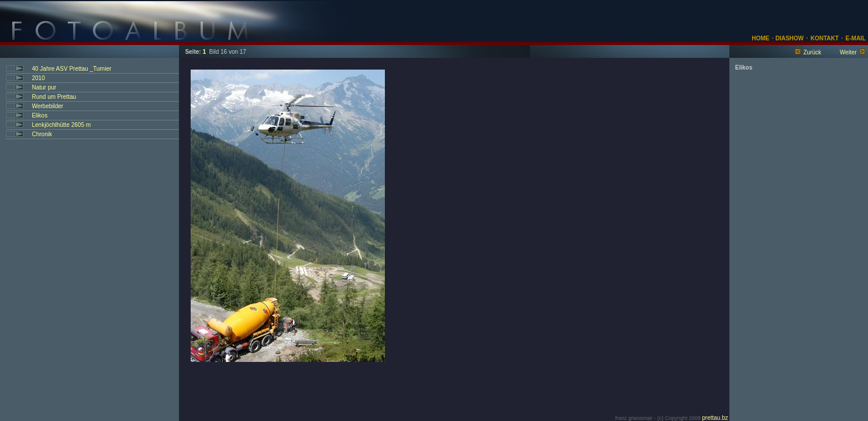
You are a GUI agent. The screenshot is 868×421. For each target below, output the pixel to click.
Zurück (812, 52)
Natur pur (44, 87)
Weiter (848, 52)
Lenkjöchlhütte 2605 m (61, 125)
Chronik (42, 134)
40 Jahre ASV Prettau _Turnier (71, 69)
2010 (38, 78)
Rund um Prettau (54, 97)
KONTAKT (825, 38)
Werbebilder (47, 106)
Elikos (39, 115)
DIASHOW (789, 38)
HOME (760, 38)
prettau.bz (715, 418)
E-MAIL (856, 38)
